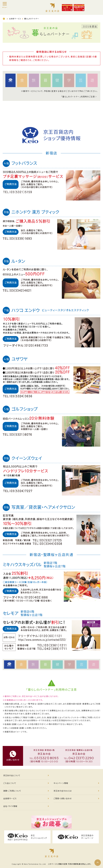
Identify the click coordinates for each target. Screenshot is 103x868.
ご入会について (10, 783)
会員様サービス (15, 19)
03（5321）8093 (46, 758)
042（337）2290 (81, 758)
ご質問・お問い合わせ (63, 799)
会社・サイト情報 (10, 806)
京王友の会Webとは (63, 791)
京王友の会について (12, 775)
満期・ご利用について (12, 791)
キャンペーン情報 (61, 783)
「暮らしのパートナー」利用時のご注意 (78, 97)
